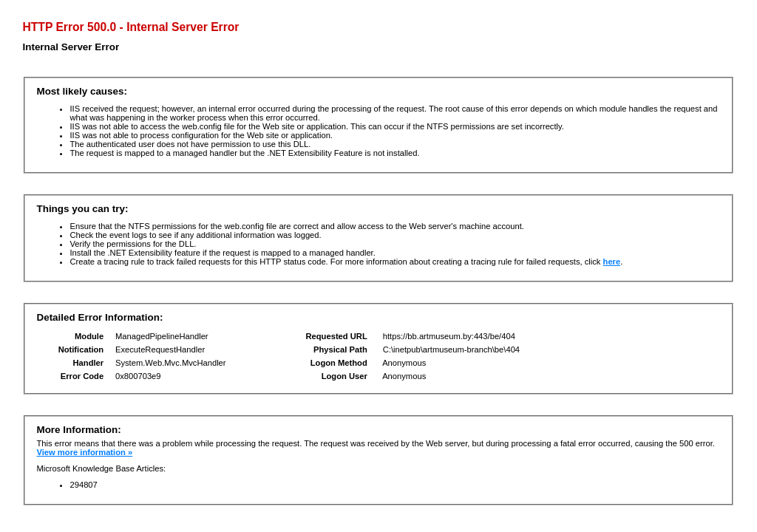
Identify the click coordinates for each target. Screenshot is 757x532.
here (612, 262)
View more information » (84, 452)
